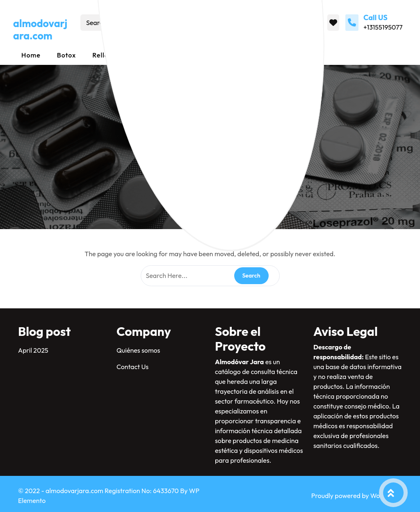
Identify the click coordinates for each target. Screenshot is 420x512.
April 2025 (33, 350)
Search (195, 23)
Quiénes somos (138, 350)
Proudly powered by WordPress (357, 496)
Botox (67, 55)
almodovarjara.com (40, 30)
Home (31, 55)
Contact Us (132, 367)
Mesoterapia (198, 55)
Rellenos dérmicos (122, 55)
